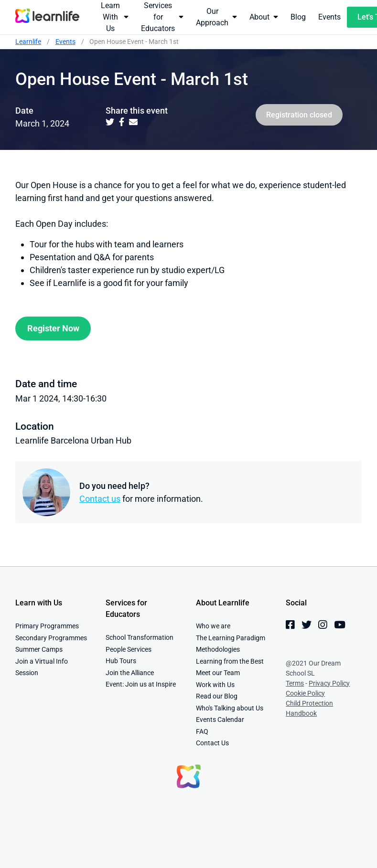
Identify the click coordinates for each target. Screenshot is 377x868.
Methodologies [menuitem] (218, 649)
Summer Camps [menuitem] (39, 649)
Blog (298, 17)
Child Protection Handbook (309, 708)
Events (329, 17)
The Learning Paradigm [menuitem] (231, 638)
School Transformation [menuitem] (140, 637)
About (264, 16)
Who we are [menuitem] (213, 626)
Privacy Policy (329, 683)
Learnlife (28, 42)
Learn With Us (115, 17)
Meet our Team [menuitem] (218, 673)
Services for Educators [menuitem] (126, 609)
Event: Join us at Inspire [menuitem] (141, 684)
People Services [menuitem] (129, 649)
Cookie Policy (305, 693)
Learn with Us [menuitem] (39, 603)
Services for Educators (162, 17)
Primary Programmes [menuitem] (47, 626)
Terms (295, 683)
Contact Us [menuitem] (212, 743)
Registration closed (299, 115)
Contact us (100, 499)
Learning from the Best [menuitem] (230, 661)
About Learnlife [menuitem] (223, 603)
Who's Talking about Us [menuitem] (230, 708)
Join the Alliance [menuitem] (130, 673)
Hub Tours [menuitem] (121, 661)
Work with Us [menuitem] (215, 685)
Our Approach (216, 17)
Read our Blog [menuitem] (217, 696)
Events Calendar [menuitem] (220, 720)
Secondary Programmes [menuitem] (51, 638)
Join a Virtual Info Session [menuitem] (42, 667)
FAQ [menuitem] (202, 731)
